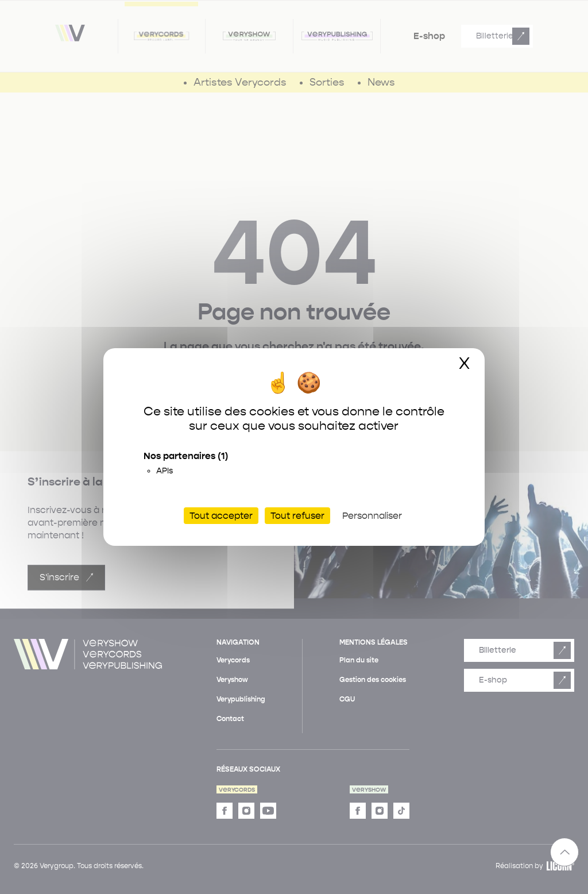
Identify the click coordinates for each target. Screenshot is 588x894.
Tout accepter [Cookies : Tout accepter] (221, 516)
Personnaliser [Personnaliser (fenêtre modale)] (372, 516)
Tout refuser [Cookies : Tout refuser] (297, 516)
